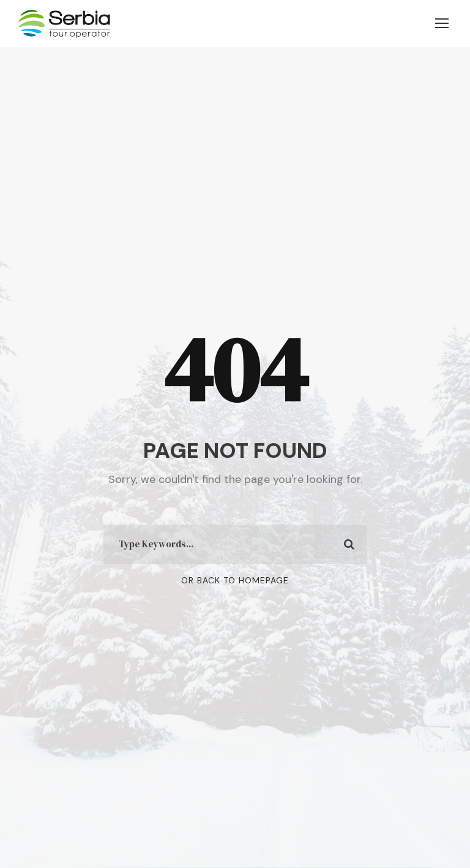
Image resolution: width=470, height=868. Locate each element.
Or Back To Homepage (235, 580)
